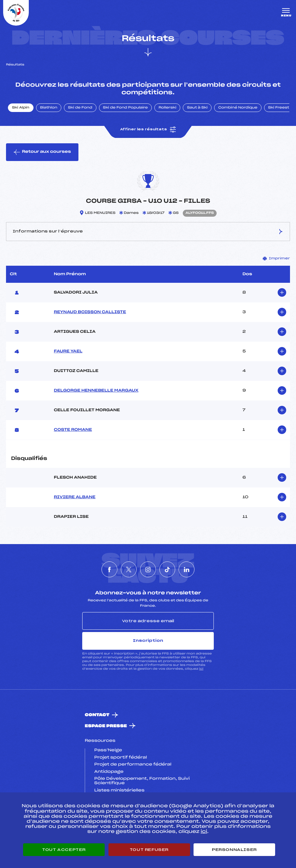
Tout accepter (64, 850)
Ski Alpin (21, 108)
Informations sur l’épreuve (148, 232)
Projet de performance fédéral (133, 765)
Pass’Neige (108, 750)
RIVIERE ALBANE (75, 497)
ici (201, 669)
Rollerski (167, 108)
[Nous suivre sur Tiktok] (167, 569)
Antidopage (109, 772)
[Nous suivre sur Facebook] (109, 569)
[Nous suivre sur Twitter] (129, 569)
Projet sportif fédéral (120, 758)
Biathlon (49, 108)
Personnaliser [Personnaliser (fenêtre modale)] (234, 850)
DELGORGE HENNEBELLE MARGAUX (96, 391)
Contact (97, 715)
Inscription (148, 641)
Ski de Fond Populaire (126, 108)
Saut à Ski (197, 108)
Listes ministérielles (119, 790)
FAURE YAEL (68, 351)
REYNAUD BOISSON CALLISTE (90, 312)
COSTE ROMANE (73, 430)
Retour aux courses (42, 152)
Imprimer (276, 258)
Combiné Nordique (238, 108)
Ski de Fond (80, 108)
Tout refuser (149, 850)
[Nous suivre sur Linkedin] (187, 569)
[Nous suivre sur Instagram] (148, 569)
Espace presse (106, 726)
